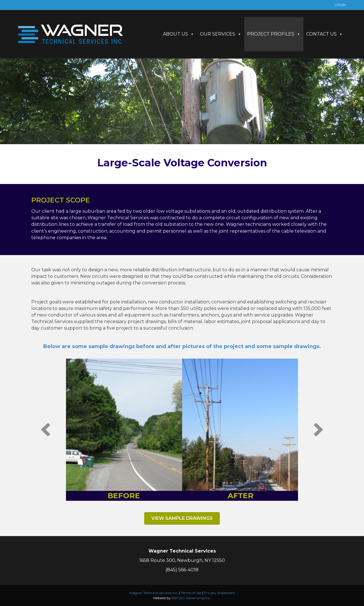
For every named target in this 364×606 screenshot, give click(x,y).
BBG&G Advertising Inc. (191, 598)
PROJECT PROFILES (274, 34)
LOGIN (340, 5)
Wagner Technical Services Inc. (154, 593)
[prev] (45, 430)
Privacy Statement (219, 593)
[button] (182, 518)
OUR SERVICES (221, 34)
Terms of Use (191, 593)
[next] (318, 430)
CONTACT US (325, 34)
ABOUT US (179, 34)
